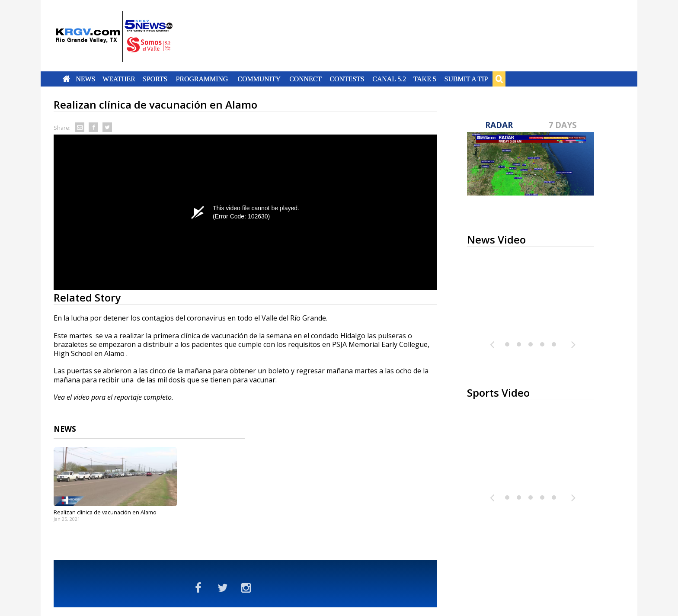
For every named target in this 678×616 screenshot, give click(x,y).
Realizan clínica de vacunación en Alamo (105, 512)
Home (66, 79)
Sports (155, 79)
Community (259, 79)
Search (499, 79)
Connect (305, 79)
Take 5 (425, 79)
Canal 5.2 (389, 79)
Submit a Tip (466, 79)
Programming (202, 79)
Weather (119, 79)
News (85, 79)
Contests (347, 79)
